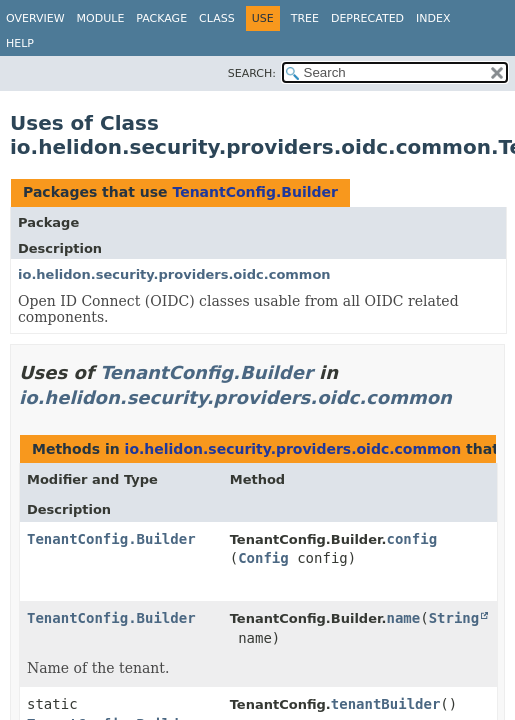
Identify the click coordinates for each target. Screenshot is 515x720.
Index (433, 18)
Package (161, 18)
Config (263, 558)
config (411, 539)
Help (20, 43)
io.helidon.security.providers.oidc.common (174, 274)
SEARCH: (252, 73)
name (403, 618)
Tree (305, 18)
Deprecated (367, 18)
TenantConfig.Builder (255, 192)
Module (101, 18)
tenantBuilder (386, 704)
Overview (35, 18)
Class (217, 18)
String (454, 618)
